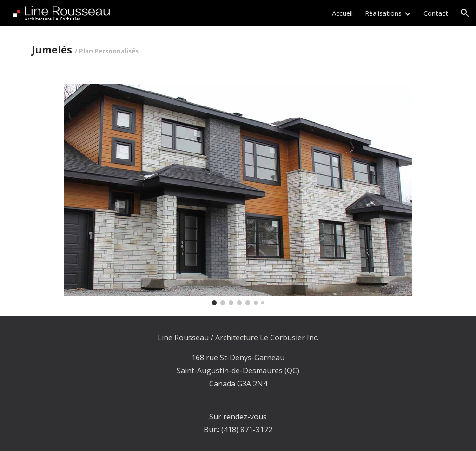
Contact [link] (436, 13)
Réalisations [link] (383, 13)
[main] (166, 50)
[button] (465, 13)
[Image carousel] (238, 195)
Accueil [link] (342, 13)
